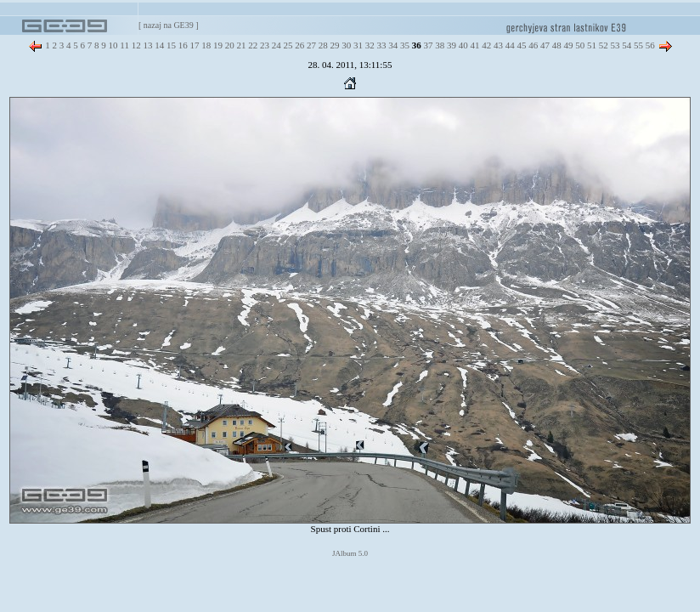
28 (322, 45)
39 (450, 45)
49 (567, 45)
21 (240, 45)
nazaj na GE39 (169, 25)
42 (485, 45)
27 (310, 45)
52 (602, 45)
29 (334, 45)
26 (298, 45)
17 (194, 45)
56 (649, 45)
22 (251, 45)
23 (263, 45)
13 (147, 45)
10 (112, 45)
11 (124, 45)
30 (345, 45)
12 (135, 45)
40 (462, 45)
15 (170, 45)
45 (521, 45)
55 (637, 45)
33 (381, 45)
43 (497, 45)
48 (556, 45)
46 (532, 45)
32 (369, 45)
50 (579, 45)
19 (217, 45)
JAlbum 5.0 (350, 553)
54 (625, 45)
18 (205, 45)
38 (438, 45)
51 (590, 45)
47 (544, 45)
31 (357, 45)
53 (614, 45)
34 (392, 45)
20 (229, 45)
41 (474, 45)
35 (404, 45)
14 (158, 45)
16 (182, 45)
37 (427, 45)
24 (275, 45)
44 (509, 45)
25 (287, 45)
